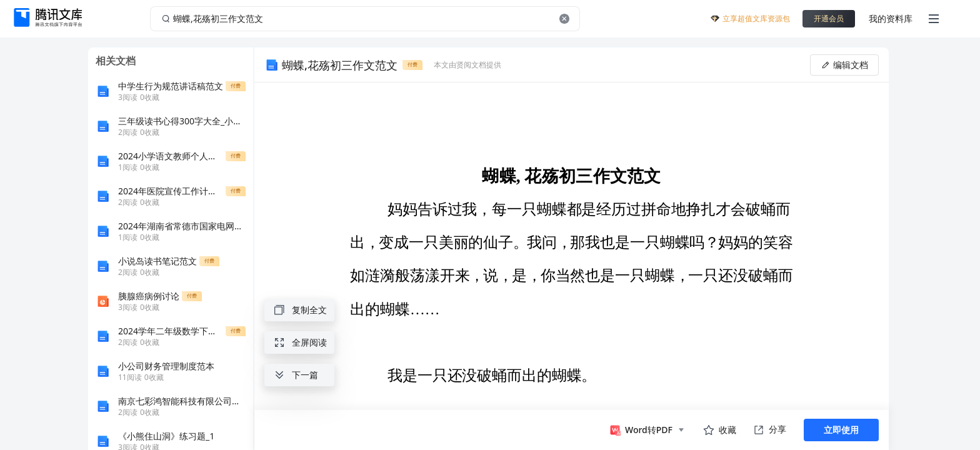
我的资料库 (891, 18)
